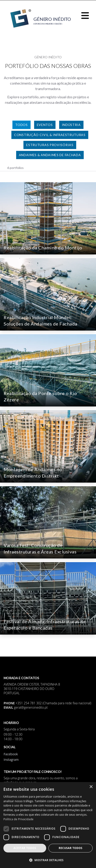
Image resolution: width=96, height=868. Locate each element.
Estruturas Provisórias (50, 145)
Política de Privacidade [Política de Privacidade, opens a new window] (18, 819)
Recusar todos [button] (71, 848)
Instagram (11, 760)
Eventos (45, 125)
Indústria (71, 125)
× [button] (91, 787)
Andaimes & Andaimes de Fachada (50, 155)
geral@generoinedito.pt (31, 707)
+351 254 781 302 (29, 703)
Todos (21, 125)
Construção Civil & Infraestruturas (50, 135)
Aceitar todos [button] (25, 848)
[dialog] (48, 825)
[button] (48, 860)
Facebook (11, 754)
